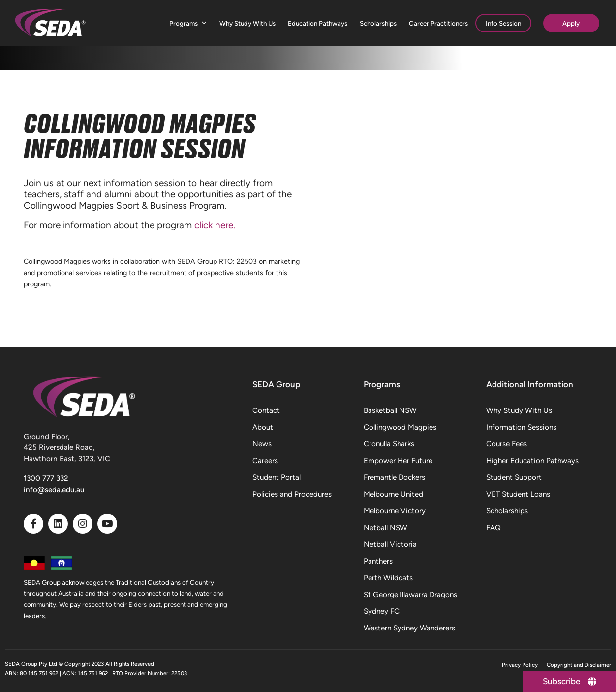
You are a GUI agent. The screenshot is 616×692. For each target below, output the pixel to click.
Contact (266, 410)
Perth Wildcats (388, 578)
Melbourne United (393, 494)
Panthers (378, 561)
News (262, 444)
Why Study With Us (247, 23)
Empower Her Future (398, 461)
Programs (188, 23)
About (263, 427)
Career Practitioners (438, 23)
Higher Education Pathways (532, 461)
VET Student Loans (518, 494)
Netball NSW (385, 528)
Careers (265, 461)
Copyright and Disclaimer (579, 665)
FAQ (493, 528)
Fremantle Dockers (394, 477)
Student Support (514, 477)
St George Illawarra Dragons (410, 595)
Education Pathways (318, 23)
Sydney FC (382, 611)
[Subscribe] (570, 681)
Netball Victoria (390, 544)
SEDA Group (276, 384)
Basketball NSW (390, 410)
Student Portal (277, 477)
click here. (216, 225)
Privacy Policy (520, 665)
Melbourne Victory (395, 511)
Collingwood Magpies (400, 427)
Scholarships (378, 23)
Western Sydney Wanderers (409, 628)
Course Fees (507, 444)
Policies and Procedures (292, 494)
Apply (571, 23)
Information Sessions (521, 427)
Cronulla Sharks (389, 444)
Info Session (503, 23)
